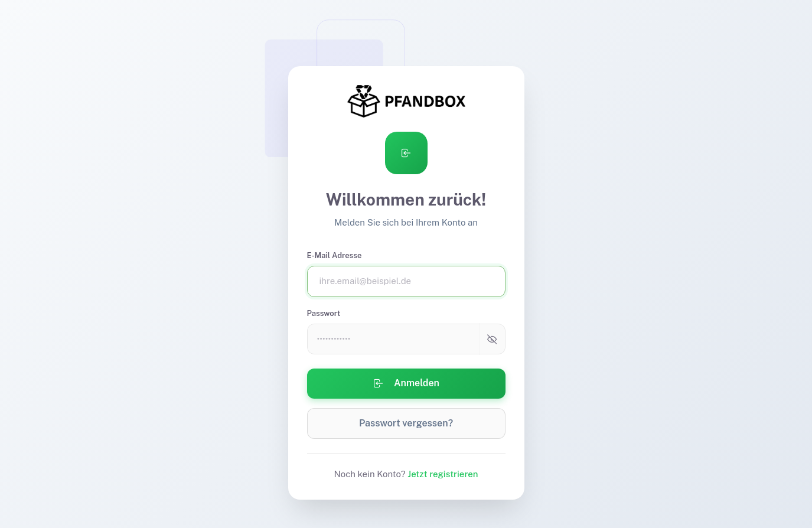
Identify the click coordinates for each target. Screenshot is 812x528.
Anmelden (406, 383)
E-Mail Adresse (335, 255)
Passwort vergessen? (406, 423)
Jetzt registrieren (443, 474)
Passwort (324, 313)
